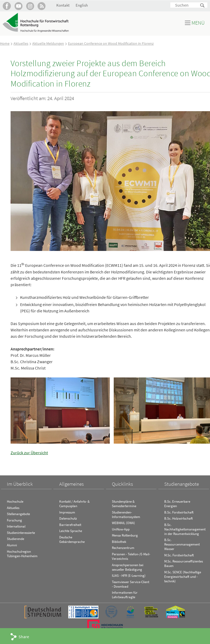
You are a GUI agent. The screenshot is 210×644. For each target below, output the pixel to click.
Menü (198, 23)
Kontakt (63, 5)
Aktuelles (21, 43)
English (82, 5)
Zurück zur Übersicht (29, 453)
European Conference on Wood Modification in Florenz (111, 43)
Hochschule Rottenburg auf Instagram (30, 6)
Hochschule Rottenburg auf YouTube (18, 6)
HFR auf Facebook (7, 6)
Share (24, 637)
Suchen (203, 6)
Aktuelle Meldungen (48, 43)
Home (5, 43)
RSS (42, 6)
